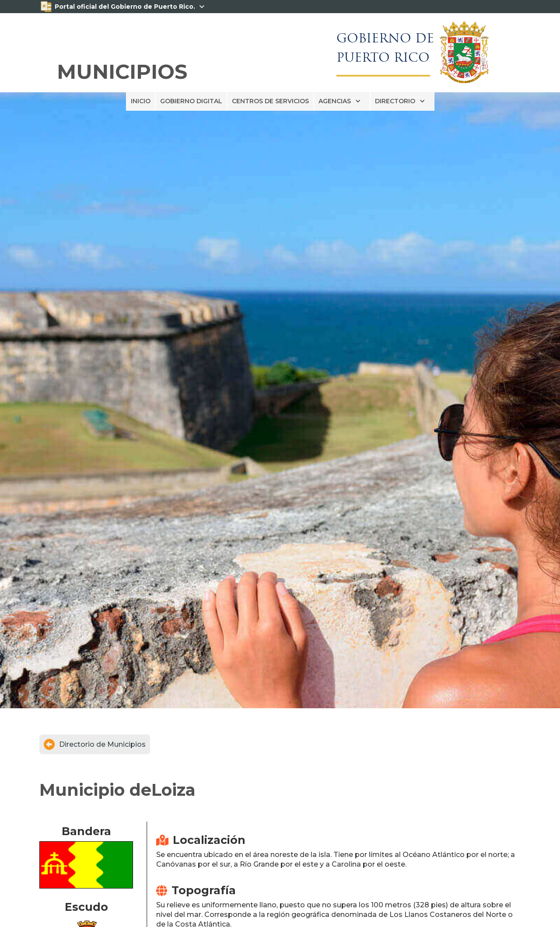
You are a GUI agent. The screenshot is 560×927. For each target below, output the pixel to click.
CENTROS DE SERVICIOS (270, 101)
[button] (342, 101)
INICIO (141, 101)
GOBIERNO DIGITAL (191, 101)
